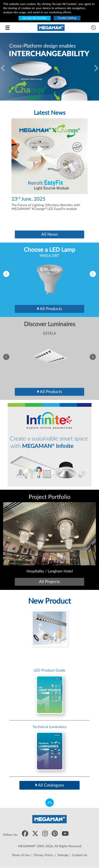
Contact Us (80, 855)
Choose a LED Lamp (49, 250)
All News (50, 234)
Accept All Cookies (35, 18)
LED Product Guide (49, 671)
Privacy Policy (44, 855)
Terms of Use (21, 855)
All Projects (49, 582)
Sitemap (63, 855)
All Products (49, 309)
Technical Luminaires (50, 727)
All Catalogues (50, 785)
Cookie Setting (67, 18)
